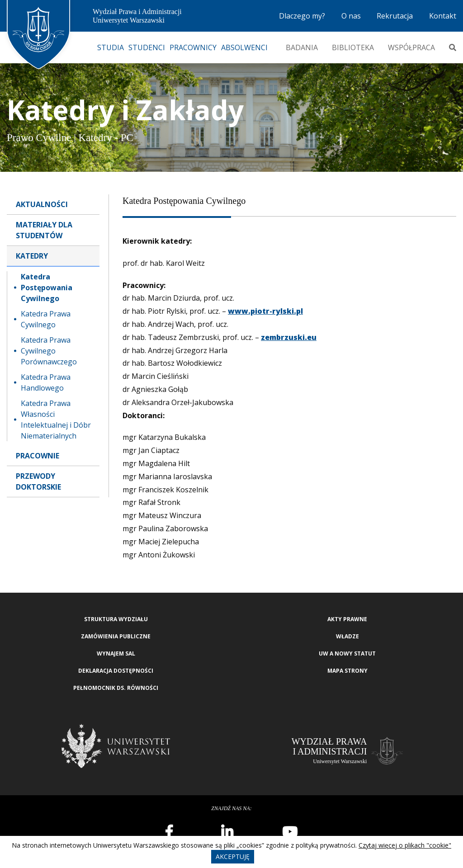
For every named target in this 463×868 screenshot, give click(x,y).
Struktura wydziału (116, 619)
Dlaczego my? (302, 16)
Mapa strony (347, 671)
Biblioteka (353, 47)
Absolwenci (244, 47)
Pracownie (38, 456)
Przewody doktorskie (38, 481)
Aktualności (42, 204)
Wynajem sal (116, 653)
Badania (302, 47)
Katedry (32, 256)
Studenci (147, 47)
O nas (351, 16)
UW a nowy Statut (347, 653)
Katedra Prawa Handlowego (46, 382)
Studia (111, 47)
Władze (347, 636)
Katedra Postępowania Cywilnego (47, 288)
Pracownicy (193, 47)
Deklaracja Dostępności (116, 671)
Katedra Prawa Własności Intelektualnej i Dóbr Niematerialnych (56, 420)
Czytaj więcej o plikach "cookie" (405, 845)
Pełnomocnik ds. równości (116, 688)
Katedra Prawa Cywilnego (46, 319)
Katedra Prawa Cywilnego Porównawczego (49, 351)
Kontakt (443, 16)
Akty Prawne (347, 619)
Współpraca (411, 47)
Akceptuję (233, 856)
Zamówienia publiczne (116, 636)
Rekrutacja (395, 16)
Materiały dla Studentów (44, 230)
